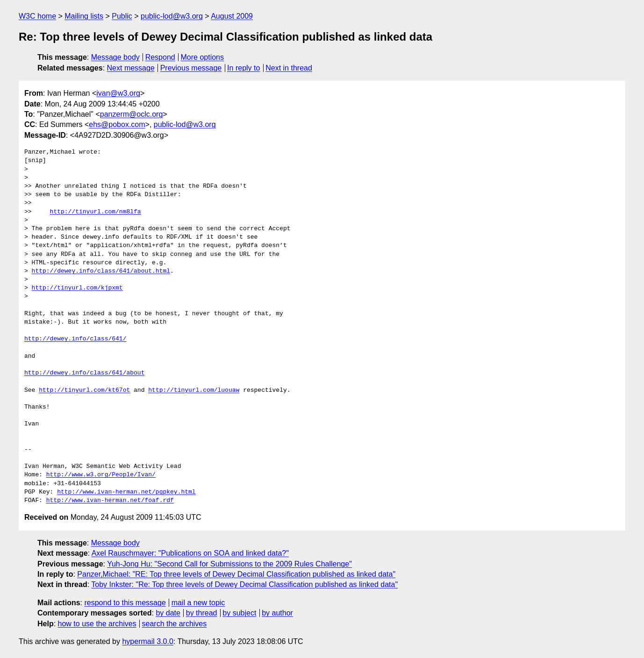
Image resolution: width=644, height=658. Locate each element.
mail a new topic (198, 603)
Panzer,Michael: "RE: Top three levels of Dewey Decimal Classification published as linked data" (236, 574)
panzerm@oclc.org (132, 114)
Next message (131, 68)
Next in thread (289, 68)
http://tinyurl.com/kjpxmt (77, 288)
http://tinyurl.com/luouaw (194, 390)
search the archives (175, 624)
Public (122, 16)
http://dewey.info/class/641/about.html (101, 271)
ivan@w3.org (118, 93)
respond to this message (125, 603)
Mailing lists (84, 16)
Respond (160, 57)
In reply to (243, 68)
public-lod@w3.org (172, 16)
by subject (239, 613)
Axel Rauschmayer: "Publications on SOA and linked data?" (190, 553)
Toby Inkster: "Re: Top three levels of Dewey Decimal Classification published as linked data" (244, 584)
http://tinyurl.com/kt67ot (84, 390)
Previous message (191, 68)
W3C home (37, 16)
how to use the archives (97, 624)
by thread (202, 613)
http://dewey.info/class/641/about (84, 373)
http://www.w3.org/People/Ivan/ (101, 475)
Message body (115, 57)
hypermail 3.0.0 (147, 641)
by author (277, 613)
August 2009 (232, 16)
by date (168, 613)
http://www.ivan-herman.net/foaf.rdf (110, 501)
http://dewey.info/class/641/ (75, 339)
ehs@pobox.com (117, 124)
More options (203, 57)
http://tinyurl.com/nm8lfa (96, 212)
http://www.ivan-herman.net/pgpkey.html (126, 492)
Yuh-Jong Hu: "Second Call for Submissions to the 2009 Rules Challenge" (229, 564)
